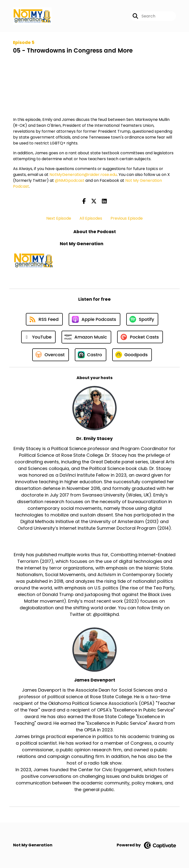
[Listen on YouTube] (39, 337)
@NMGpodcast (70, 180)
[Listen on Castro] (91, 355)
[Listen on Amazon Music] (86, 337)
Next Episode (59, 218)
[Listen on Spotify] (142, 319)
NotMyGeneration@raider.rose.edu (83, 175)
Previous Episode (127, 218)
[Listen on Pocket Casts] (140, 337)
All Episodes (91, 218)
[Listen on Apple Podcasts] (94, 319)
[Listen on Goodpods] (132, 355)
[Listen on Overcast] (51, 355)
